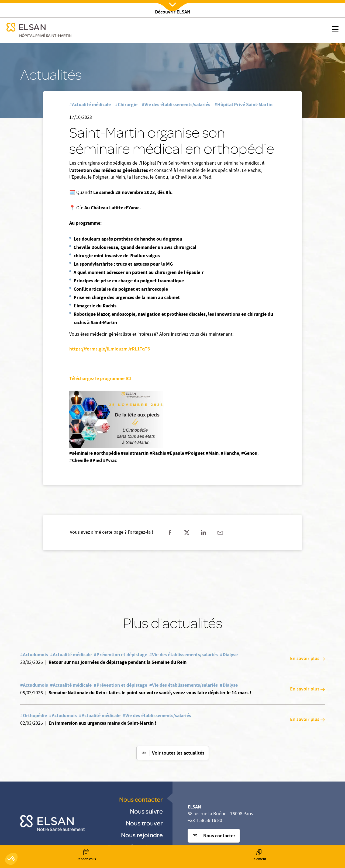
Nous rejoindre (142, 835)
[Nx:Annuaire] (86, 855)
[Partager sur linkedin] (203, 533)
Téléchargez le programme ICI (101, 379)
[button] (11, 859)
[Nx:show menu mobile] (335, 30)
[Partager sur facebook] (170, 533)
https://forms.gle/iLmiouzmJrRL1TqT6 (110, 349)
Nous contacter (141, 799)
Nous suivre (146, 811)
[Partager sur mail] (220, 533)
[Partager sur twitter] (187, 533)
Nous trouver (144, 823)
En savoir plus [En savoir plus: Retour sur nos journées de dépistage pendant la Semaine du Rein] (307, 659)
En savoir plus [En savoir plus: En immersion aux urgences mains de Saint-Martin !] (307, 720)
